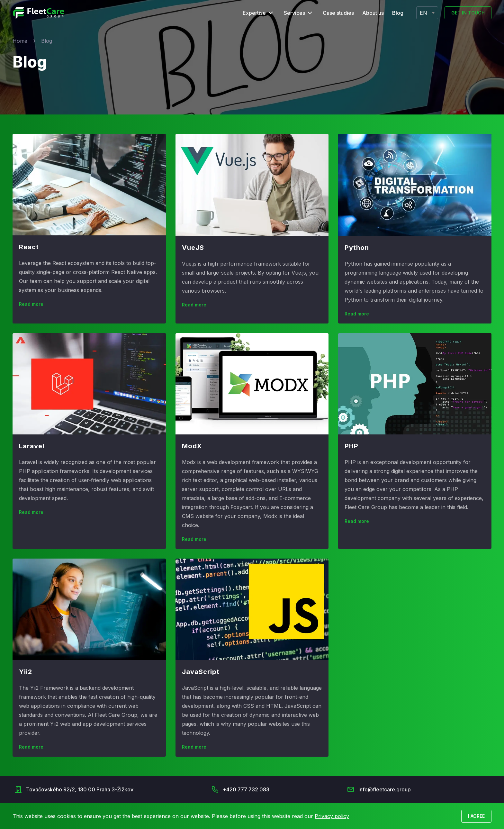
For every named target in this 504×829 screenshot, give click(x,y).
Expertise (254, 13)
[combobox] (427, 13)
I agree (476, 816)
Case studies (338, 13)
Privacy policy (332, 816)
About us (373, 13)
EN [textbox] (423, 13)
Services (294, 13)
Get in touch (468, 13)
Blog (398, 13)
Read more (31, 304)
